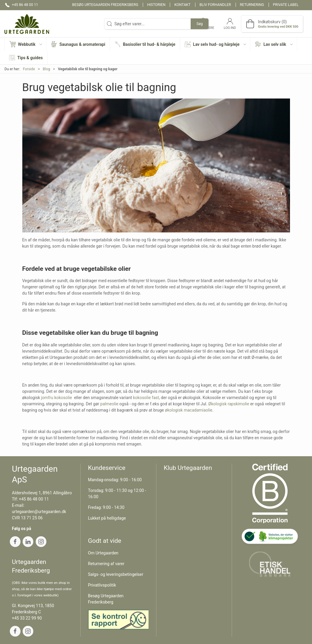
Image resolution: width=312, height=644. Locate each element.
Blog (46, 69)
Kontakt (182, 5)
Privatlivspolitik (102, 585)
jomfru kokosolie (57, 398)
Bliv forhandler (215, 5)
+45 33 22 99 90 (27, 618)
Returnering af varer (106, 564)
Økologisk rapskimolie (229, 404)
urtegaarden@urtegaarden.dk (39, 512)
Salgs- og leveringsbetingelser (116, 574)
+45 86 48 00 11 (34, 499)
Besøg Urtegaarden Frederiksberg (105, 5)
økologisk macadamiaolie (188, 410)
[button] (26, 44)
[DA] (27, 24)
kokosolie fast (146, 398)
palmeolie (109, 404)
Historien (156, 5)
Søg (199, 24)
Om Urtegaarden (103, 553)
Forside (29, 69)
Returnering (252, 5)
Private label (286, 5)
